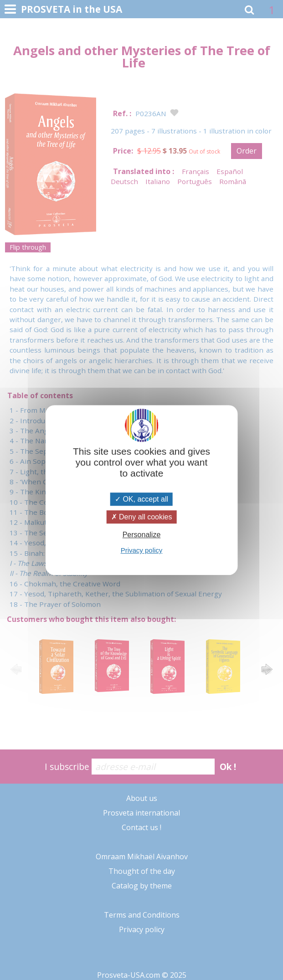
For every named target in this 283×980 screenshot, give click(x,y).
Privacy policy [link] (142, 550)
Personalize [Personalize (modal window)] (142, 535)
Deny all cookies (142, 517)
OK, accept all (141, 499)
